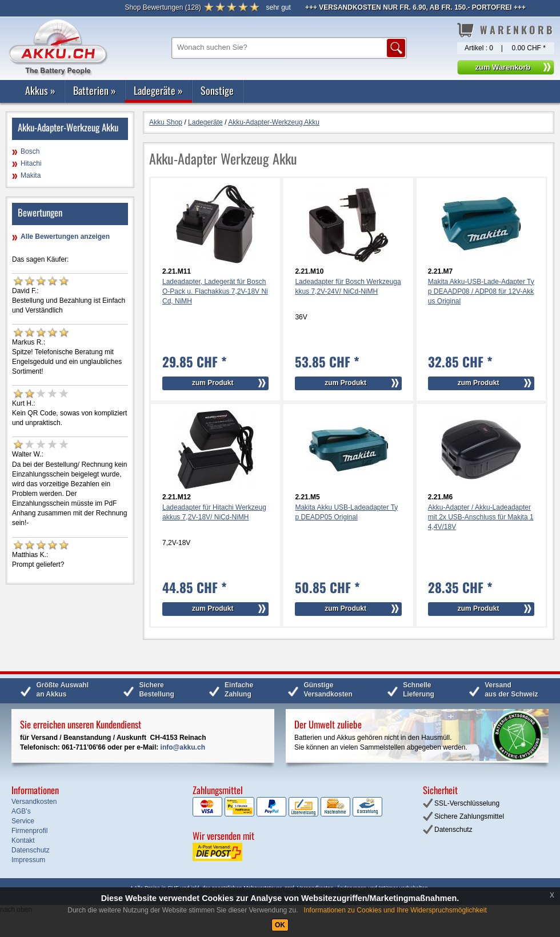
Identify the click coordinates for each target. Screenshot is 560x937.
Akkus (40, 90)
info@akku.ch (183, 747)
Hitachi (31, 163)
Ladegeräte (158, 90)
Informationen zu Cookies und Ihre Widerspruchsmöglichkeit (395, 910)
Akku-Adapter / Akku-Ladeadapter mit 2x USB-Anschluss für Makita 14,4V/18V (481, 517)
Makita (31, 175)
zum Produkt (213, 383)
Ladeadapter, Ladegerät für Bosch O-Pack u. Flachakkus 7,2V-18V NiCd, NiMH (215, 291)
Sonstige (217, 90)
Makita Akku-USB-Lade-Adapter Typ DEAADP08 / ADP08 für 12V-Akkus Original (481, 291)
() (163, 7)
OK (280, 925)
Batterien (95, 90)
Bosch (30, 151)
